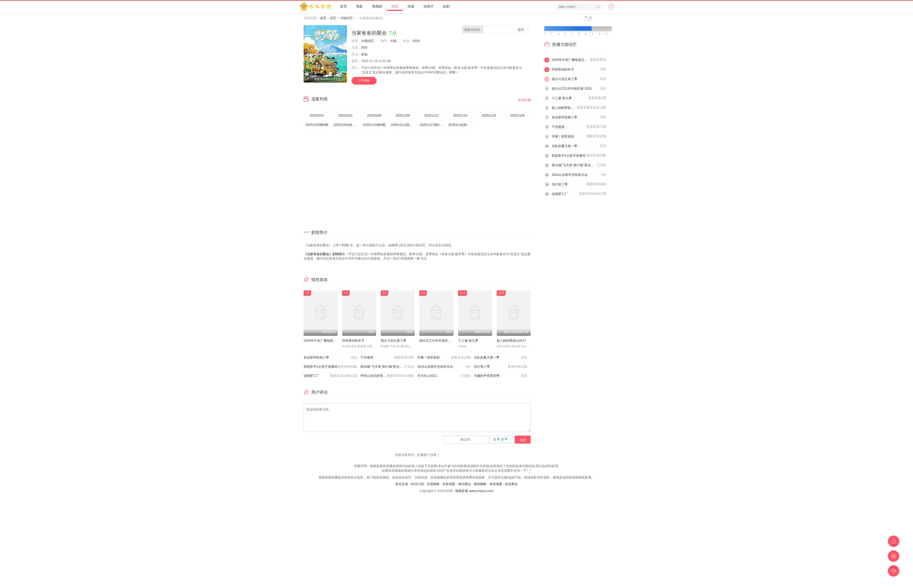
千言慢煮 (387, 358)
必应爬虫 (511, 484)
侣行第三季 (501, 367)
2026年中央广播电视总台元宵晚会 (328, 341)
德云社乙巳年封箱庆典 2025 (439, 341)
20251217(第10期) (432, 125)
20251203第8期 (317, 125)
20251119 (460, 115)
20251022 (345, 115)
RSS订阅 (417, 484)
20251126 (517, 115)
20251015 (317, 115)
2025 (416, 41)
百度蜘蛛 (433, 484)
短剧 (446, 6)
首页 (344, 6)
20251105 (403, 115)
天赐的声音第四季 (501, 376)
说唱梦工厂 (330, 376)
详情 (454, 72)
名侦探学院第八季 (330, 358)
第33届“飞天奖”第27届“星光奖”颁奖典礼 (388, 367)
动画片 (429, 6)
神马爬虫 (464, 484)
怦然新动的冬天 (353, 341)
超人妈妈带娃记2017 (511, 341)
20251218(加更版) (461, 125)
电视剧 (377, 6)
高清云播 (524, 100)
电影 (359, 6)
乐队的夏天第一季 (501, 358)
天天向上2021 (444, 376)
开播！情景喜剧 (444, 358)
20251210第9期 (374, 125)
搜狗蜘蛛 (480, 484)
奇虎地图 (496, 484)
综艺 (395, 6)
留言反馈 (402, 484)
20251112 (431, 115)
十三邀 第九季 (468, 341)
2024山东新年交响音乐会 (444, 367)
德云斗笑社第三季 (394, 341)
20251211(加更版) (404, 125)
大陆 (393, 41)
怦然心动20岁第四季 (387, 376)
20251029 (374, 115)
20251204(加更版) (346, 125)
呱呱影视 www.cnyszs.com (474, 491)
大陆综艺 (346, 18)
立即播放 (364, 81)
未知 (364, 54)
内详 (364, 47)
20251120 (489, 115)
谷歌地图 (449, 484)
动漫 (411, 6)
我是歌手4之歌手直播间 (330, 367)
